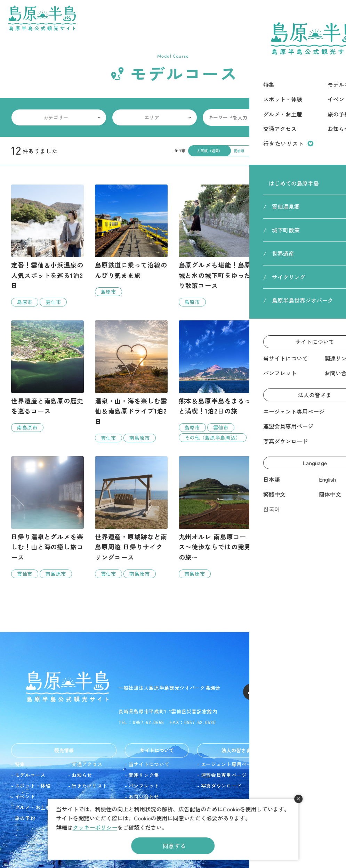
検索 (327, 117)
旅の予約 (25, 818)
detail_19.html (215, 517)
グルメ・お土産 (33, 807)
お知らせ (82, 775)
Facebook (251, 692)
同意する (174, 846)
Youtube (301, 692)
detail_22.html (299, 527)
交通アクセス (87, 764)
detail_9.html (215, 381)
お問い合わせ (144, 796)
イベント (25, 796)
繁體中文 (297, 786)
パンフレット (144, 786)
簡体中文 (297, 796)
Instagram (276, 692)
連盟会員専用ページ (224, 775)
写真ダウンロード (222, 786)
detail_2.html (47, 245)
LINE (327, 692)
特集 (20, 764)
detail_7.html (215, 245)
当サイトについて (149, 764)
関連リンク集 (144, 775)
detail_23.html (299, 371)
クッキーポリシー (95, 827)
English (296, 775)
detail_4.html (131, 240)
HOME (288, 41)
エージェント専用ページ (229, 764)
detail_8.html (47, 376)
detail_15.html (131, 517)
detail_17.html (131, 381)
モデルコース (30, 775)
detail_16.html (299, 245)
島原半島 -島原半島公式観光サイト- (42, 18)
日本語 (295, 764)
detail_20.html (47, 517)
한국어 (295, 807)
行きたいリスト (90, 786)
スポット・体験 (33, 786)
